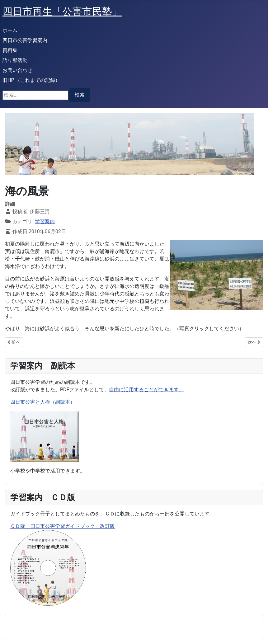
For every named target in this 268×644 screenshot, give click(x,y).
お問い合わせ (17, 70)
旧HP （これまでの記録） (31, 80)
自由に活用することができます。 (146, 390)
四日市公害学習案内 (25, 40)
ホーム (10, 30)
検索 (80, 95)
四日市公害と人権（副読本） (43, 402)
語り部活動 (15, 60)
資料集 (10, 50)
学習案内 (45, 221)
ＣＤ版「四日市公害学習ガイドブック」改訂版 (63, 526)
